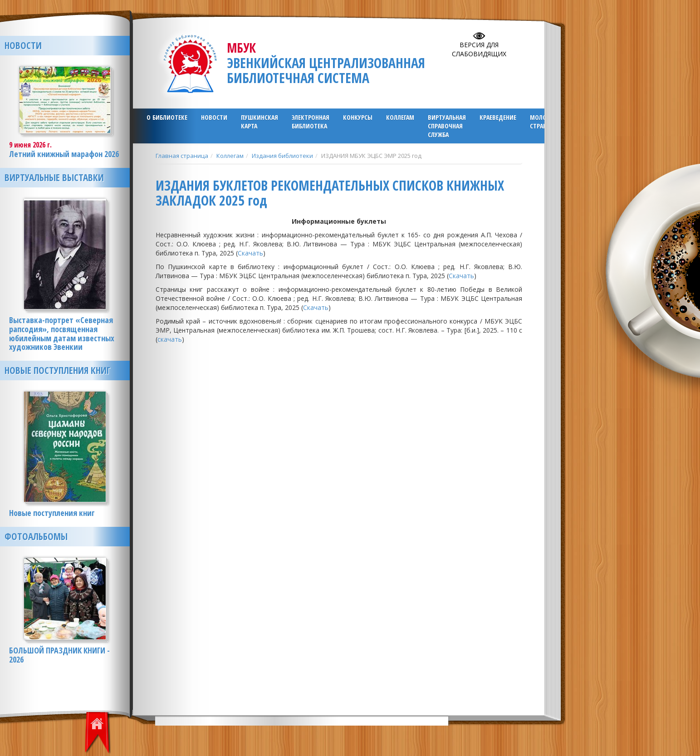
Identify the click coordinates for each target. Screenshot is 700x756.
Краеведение (498, 117)
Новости (214, 117)
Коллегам (400, 117)
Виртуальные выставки (54, 177)
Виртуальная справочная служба (447, 126)
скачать (170, 339)
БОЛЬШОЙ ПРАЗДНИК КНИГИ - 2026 (59, 655)
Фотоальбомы (36, 536)
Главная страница (182, 156)
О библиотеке (167, 117)
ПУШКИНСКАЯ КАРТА (259, 122)
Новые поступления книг (57, 370)
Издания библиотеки (282, 156)
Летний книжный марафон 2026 (64, 154)
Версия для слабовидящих (479, 49)
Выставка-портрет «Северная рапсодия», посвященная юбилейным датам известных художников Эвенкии (62, 333)
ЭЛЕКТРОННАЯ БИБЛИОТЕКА (311, 122)
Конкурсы (358, 117)
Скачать (250, 253)
